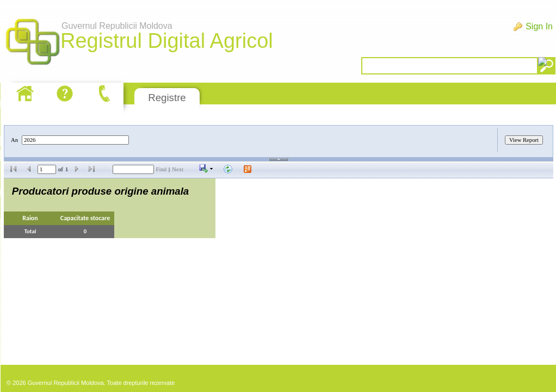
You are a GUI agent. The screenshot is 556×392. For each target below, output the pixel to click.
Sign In (539, 26)
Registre (167, 98)
